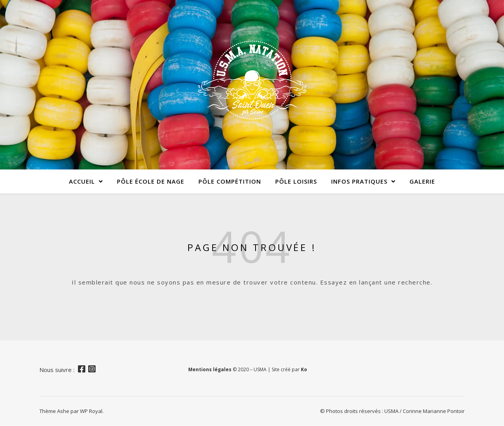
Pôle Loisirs (296, 181)
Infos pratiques (359, 181)
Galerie (422, 181)
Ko (304, 369)
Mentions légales (210, 369)
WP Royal (91, 411)
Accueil (82, 181)
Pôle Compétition (230, 181)
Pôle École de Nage (151, 181)
